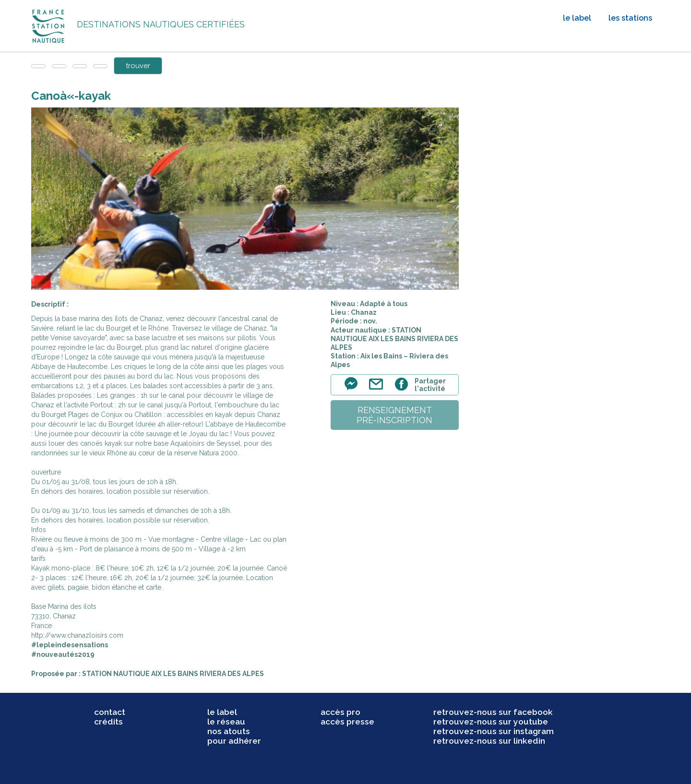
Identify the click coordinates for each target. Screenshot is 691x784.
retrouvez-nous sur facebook (493, 712)
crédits (108, 722)
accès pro (340, 712)
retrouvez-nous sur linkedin (489, 741)
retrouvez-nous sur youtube (491, 722)
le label (577, 18)
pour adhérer (234, 741)
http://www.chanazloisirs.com (77, 635)
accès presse (347, 722)
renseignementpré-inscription (394, 415)
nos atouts (229, 731)
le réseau (226, 722)
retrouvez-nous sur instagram (494, 731)
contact (110, 712)
